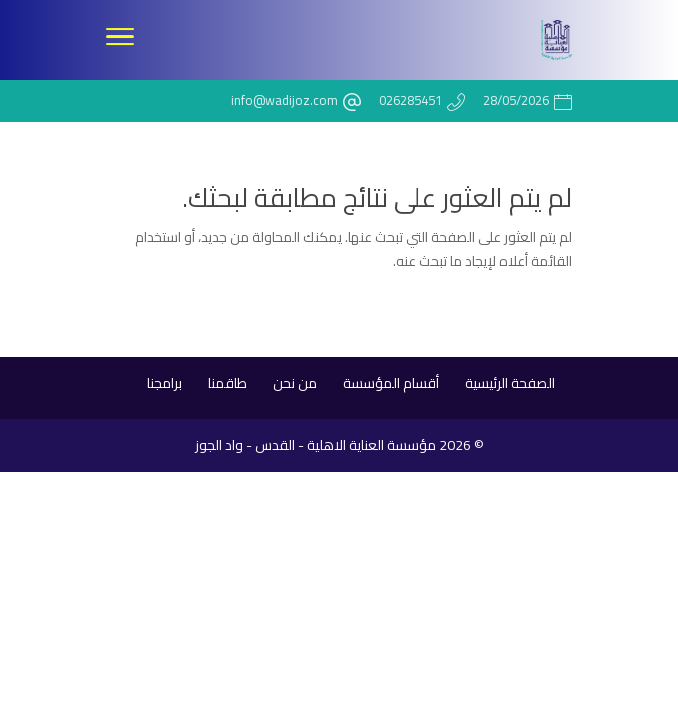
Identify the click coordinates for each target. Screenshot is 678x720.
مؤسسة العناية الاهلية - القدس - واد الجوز (315, 445)
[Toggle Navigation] (120, 40)
